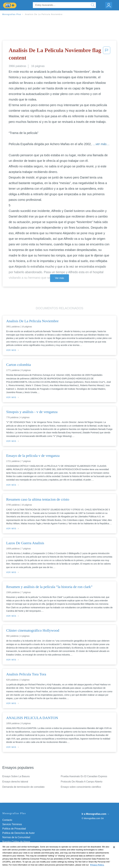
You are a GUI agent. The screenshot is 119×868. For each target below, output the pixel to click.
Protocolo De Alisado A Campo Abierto (82, 782)
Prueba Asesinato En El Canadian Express (84, 776)
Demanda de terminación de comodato (23, 787)
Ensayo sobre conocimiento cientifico (81, 787)
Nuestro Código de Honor (16, 842)
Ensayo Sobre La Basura (16, 776)
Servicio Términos (12, 824)
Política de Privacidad (14, 829)
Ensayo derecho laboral (15, 782)
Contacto (7, 820)
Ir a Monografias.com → (96, 814)
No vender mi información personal (21, 846)
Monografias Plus (12, 14)
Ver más (59, 278)
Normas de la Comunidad (16, 837)
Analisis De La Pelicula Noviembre (44, 14)
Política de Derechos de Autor (19, 833)
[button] (107, 55)
